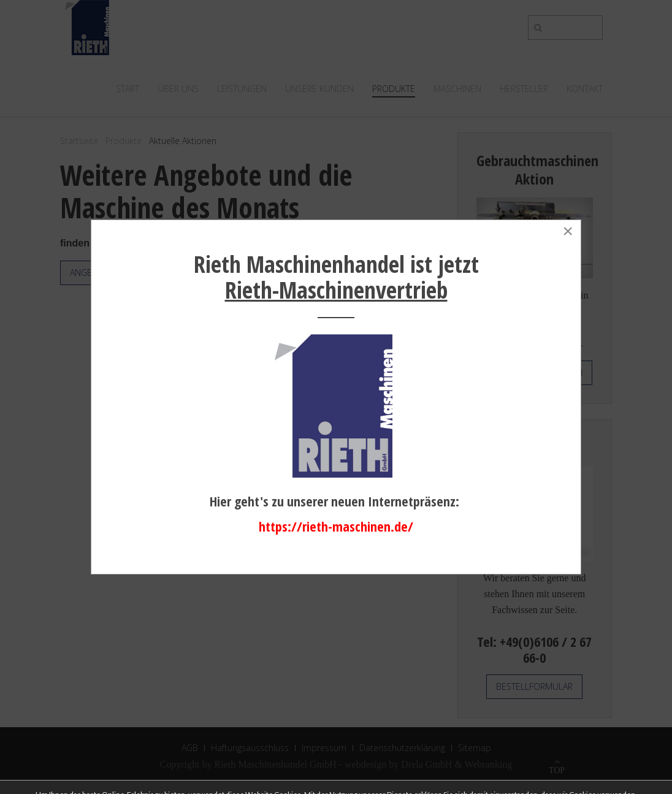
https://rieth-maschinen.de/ (336, 526)
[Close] (568, 231)
